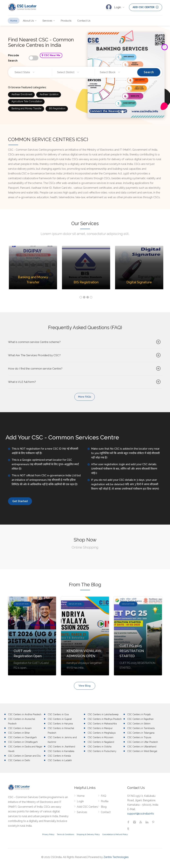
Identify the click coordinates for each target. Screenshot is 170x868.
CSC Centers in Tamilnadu (141, 728)
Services (47, 21)
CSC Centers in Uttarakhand (142, 747)
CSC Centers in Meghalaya (102, 733)
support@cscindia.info (141, 814)
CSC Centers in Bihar (19, 733)
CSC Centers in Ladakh (60, 760)
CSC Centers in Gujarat (60, 719)
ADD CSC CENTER (146, 7)
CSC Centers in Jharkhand (61, 747)
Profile (105, 801)
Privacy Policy (48, 834)
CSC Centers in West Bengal (142, 751)
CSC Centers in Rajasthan (140, 719)
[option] (33, 270)
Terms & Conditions (65, 834)
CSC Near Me (51, 55)
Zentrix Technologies (116, 857)
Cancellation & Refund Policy (115, 834)
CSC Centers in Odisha (100, 747)
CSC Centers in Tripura (139, 737)
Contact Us (84, 21)
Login (118, 7)
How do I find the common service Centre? (85, 369)
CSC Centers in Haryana (60, 724)
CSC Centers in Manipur (100, 728)
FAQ (104, 796)
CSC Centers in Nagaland (101, 742)
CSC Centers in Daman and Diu (24, 756)
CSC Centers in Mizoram (100, 737)
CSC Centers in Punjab (139, 714)
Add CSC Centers (87, 807)
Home (14, 21)
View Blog (85, 686)
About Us (28, 21)
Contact (106, 812)
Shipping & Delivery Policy (88, 834)
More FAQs (85, 397)
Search (149, 72)
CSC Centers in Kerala (59, 756)
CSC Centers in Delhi (19, 760)
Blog (104, 807)
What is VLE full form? (85, 382)
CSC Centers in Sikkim (139, 724)
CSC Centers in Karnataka (61, 751)
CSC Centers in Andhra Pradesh (25, 714)
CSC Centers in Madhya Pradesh (105, 719)
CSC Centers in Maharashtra (102, 724)
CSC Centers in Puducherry (102, 751)
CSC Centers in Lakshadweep (103, 714)
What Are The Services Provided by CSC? (85, 355)
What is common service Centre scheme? (85, 342)
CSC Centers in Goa (58, 714)
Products (66, 21)
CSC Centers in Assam (20, 728)
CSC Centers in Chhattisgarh (23, 742)
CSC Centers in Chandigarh (22, 737)
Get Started (20, 501)
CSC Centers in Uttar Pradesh (143, 742)
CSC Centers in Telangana (141, 733)
